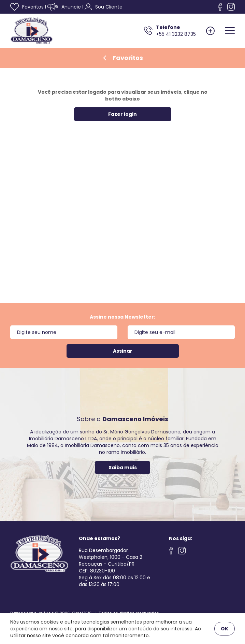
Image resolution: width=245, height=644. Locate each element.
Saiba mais (123, 467)
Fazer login (122, 114)
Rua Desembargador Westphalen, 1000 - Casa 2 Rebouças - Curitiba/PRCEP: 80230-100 (111, 561)
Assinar (123, 351)
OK (225, 629)
